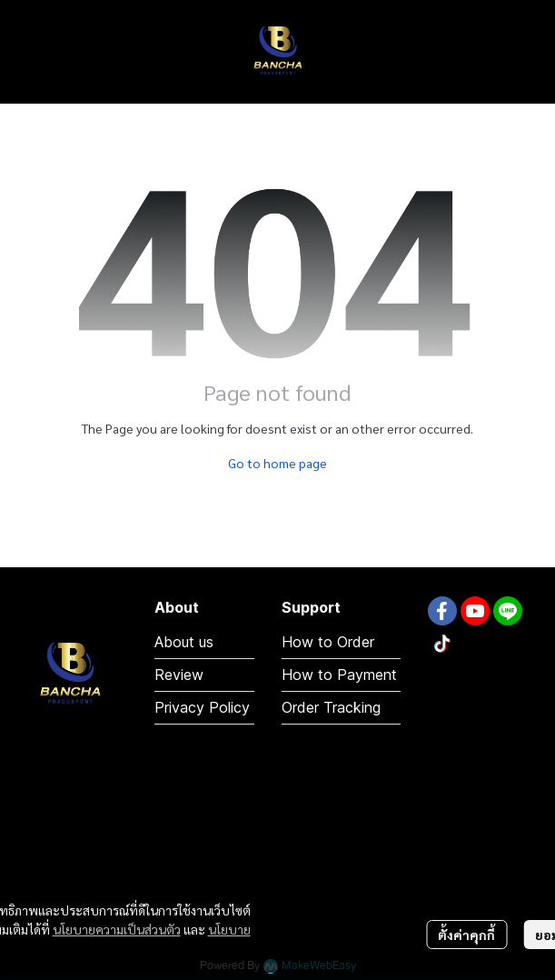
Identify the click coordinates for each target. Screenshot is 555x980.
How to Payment (339, 675)
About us (184, 642)
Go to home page (277, 463)
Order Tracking (331, 707)
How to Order (328, 642)
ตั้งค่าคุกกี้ (466, 935)
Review (179, 675)
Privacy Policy (202, 707)
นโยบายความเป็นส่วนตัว (117, 929)
